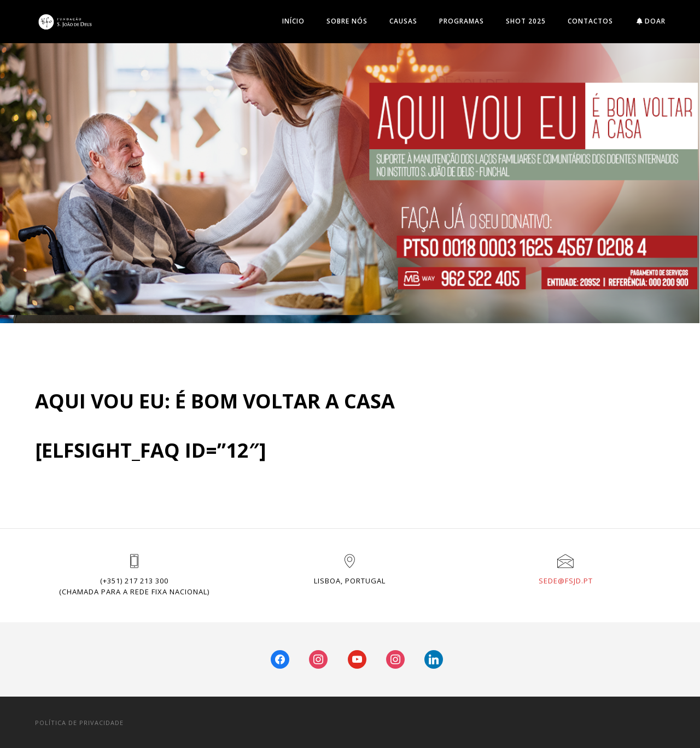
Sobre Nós (347, 21)
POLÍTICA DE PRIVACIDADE (79, 723)
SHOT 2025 (526, 21)
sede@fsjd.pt (566, 581)
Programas (462, 21)
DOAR (651, 21)
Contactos (590, 21)
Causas (403, 21)
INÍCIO (293, 21)
